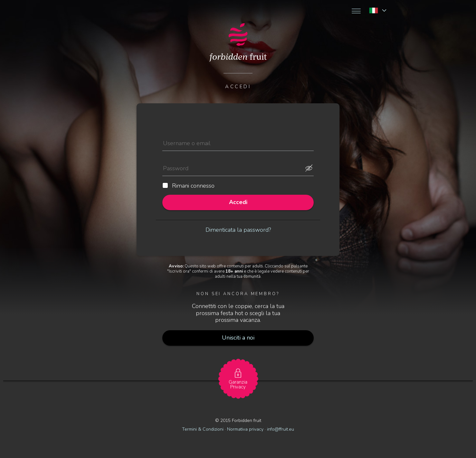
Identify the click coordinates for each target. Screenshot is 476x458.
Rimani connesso (188, 186)
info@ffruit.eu (281, 429)
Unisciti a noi (238, 338)
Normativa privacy (245, 429)
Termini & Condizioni (203, 429)
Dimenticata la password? (238, 230)
